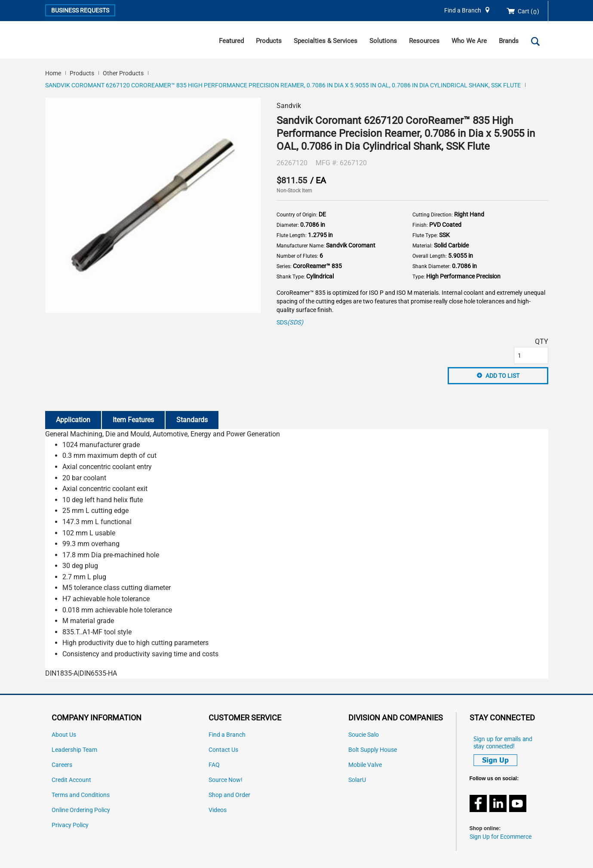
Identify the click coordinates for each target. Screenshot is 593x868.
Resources (424, 41)
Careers (62, 765)
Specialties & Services (326, 41)
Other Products (123, 73)
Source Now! (226, 780)
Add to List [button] (502, 376)
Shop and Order (229, 795)
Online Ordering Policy (81, 810)
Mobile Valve (365, 765)
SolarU (357, 780)
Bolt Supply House (373, 750)
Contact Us (223, 750)
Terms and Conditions (81, 795)
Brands (509, 41)
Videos (218, 810)
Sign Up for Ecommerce (501, 837)
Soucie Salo (364, 735)
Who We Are (469, 41)
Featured (231, 41)
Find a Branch (463, 11)
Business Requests (80, 10)
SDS (290, 323)
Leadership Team (74, 750)
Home (53, 73)
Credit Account (71, 780)
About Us (64, 735)
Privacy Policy (70, 825)
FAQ (214, 765)
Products (269, 41)
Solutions (383, 41)
